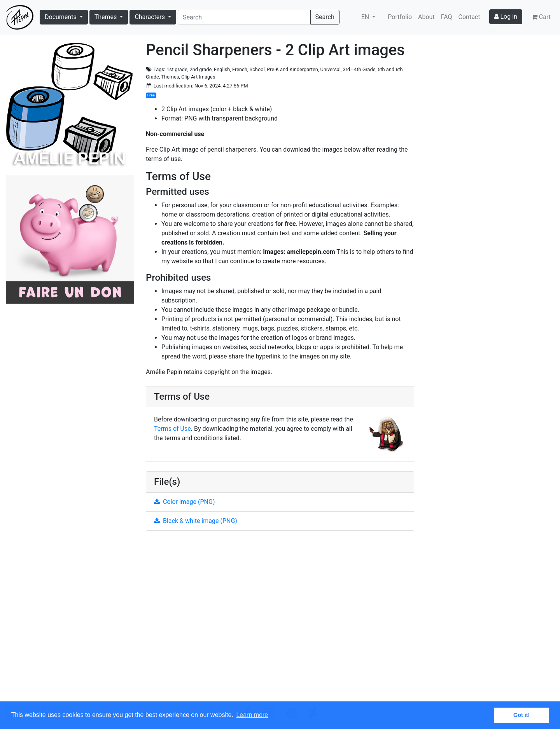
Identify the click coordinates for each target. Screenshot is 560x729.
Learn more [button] (252, 715)
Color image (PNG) (184, 502)
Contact (469, 17)
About (426, 17)
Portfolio (400, 17)
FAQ (447, 17)
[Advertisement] (280, 621)
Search (325, 17)
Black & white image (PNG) (196, 521)
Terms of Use (172, 429)
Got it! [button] (521, 715)
